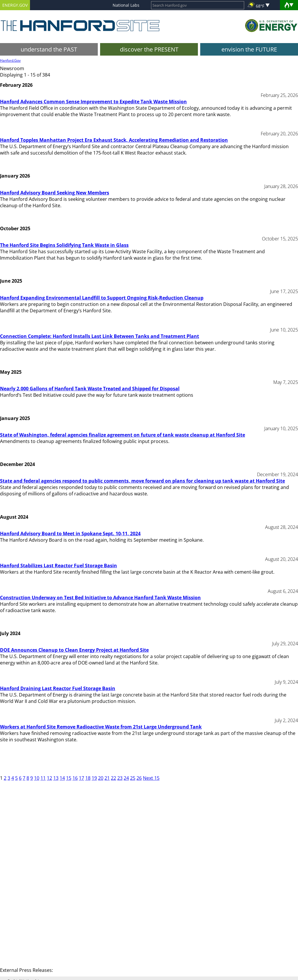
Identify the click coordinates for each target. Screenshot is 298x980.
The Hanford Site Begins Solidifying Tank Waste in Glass (64, 245)
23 (120, 778)
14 (62, 778)
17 (81, 778)
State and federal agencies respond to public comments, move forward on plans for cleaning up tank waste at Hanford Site (142, 481)
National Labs (126, 5)
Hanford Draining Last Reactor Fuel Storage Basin (58, 688)
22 (113, 778)
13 (56, 778)
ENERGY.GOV (15, 5)
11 (43, 778)
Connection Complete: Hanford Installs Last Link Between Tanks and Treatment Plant (100, 336)
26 (139, 778)
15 (69, 778)
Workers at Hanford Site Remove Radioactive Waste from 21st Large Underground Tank (101, 727)
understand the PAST (49, 49)
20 (101, 778)
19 (94, 778)
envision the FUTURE (249, 49)
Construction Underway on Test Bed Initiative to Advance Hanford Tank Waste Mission (100, 598)
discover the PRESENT (149, 49)
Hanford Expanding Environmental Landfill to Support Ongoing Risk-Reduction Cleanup (102, 298)
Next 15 (151, 778)
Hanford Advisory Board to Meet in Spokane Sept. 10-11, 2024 (70, 534)
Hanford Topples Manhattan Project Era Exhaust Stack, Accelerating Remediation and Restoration (114, 140)
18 (88, 778)
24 (126, 778)
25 (133, 778)
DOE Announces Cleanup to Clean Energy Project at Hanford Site (74, 650)
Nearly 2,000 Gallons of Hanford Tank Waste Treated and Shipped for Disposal (90, 389)
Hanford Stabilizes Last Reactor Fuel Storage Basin (58, 566)
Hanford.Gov (10, 60)
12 (49, 778)
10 (37, 778)
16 (75, 778)
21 (107, 778)
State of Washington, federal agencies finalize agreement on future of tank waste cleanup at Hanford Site (123, 435)
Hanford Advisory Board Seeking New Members (55, 193)
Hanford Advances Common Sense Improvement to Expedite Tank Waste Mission (93, 102)
